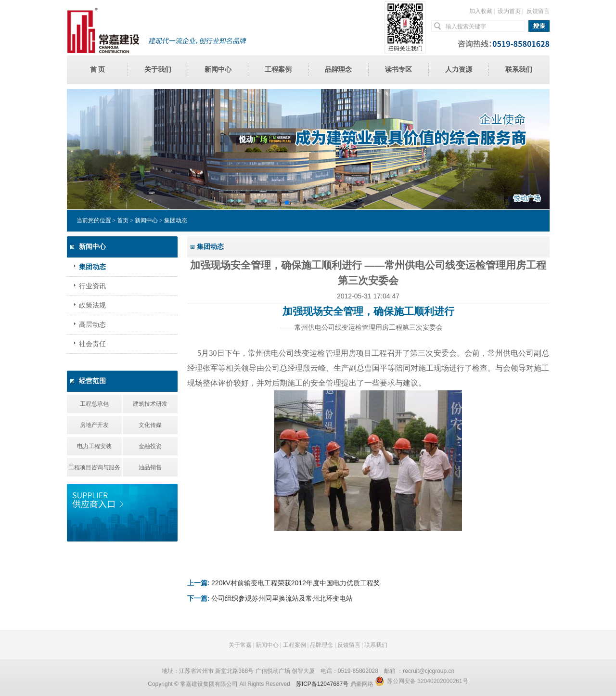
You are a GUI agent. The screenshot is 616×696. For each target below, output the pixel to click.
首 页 (98, 70)
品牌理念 (338, 70)
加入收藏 (481, 11)
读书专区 (398, 70)
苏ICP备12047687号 (322, 684)
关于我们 (158, 70)
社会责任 (92, 344)
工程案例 (278, 70)
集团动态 (92, 267)
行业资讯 (92, 286)
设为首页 (509, 11)
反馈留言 (538, 11)
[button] (286, 203)
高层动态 (92, 325)
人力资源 (459, 70)
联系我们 (519, 70)
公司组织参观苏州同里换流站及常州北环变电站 (282, 598)
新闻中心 (218, 70)
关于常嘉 (240, 645)
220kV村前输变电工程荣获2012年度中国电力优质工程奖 (296, 583)
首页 (123, 220)
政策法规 (92, 305)
